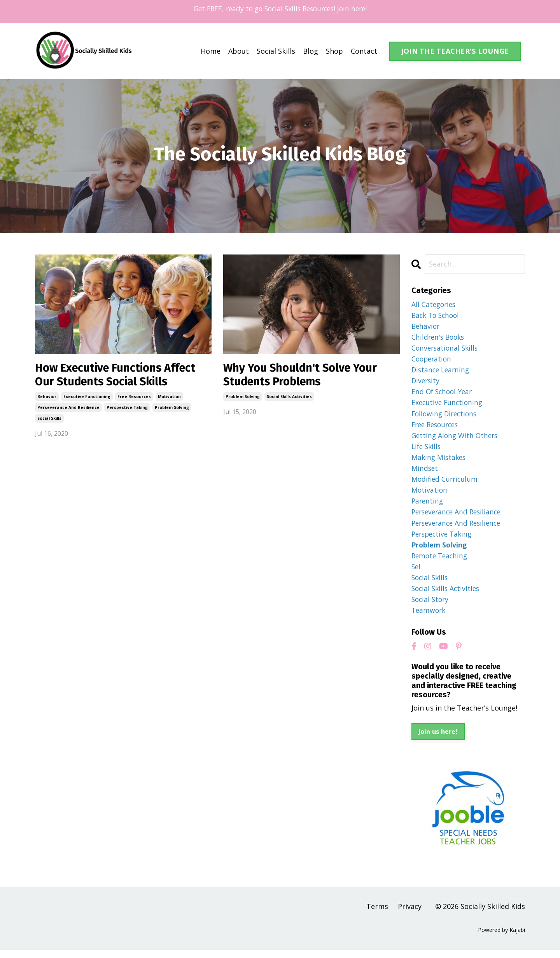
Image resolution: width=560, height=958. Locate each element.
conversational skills (446, 349)
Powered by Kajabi (501, 938)
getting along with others (456, 439)
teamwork (429, 618)
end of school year (443, 394)
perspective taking (127, 409)
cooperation (432, 360)
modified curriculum (446, 483)
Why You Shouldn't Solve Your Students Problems (303, 375)
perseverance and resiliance (459, 517)
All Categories (435, 304)
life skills (427, 450)
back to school (437, 315)
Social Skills (276, 51)
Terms (377, 914)
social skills (49, 419)
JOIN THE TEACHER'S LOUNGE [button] (455, 51)
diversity (426, 382)
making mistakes (440, 461)
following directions (446, 416)
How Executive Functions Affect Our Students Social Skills (119, 375)
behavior (47, 398)
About (239, 51)
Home (211, 51)
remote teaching (441, 562)
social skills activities (289, 398)
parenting (428, 506)
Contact (364, 51)
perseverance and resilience (68, 409)
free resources (134, 398)
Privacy (410, 914)
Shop (334, 51)
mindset (425, 472)
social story (431, 607)
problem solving (172, 409)
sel (416, 573)
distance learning (442, 371)
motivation (169, 398)
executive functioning (87, 398)
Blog (311, 51)
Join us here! (438, 740)
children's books (439, 338)
